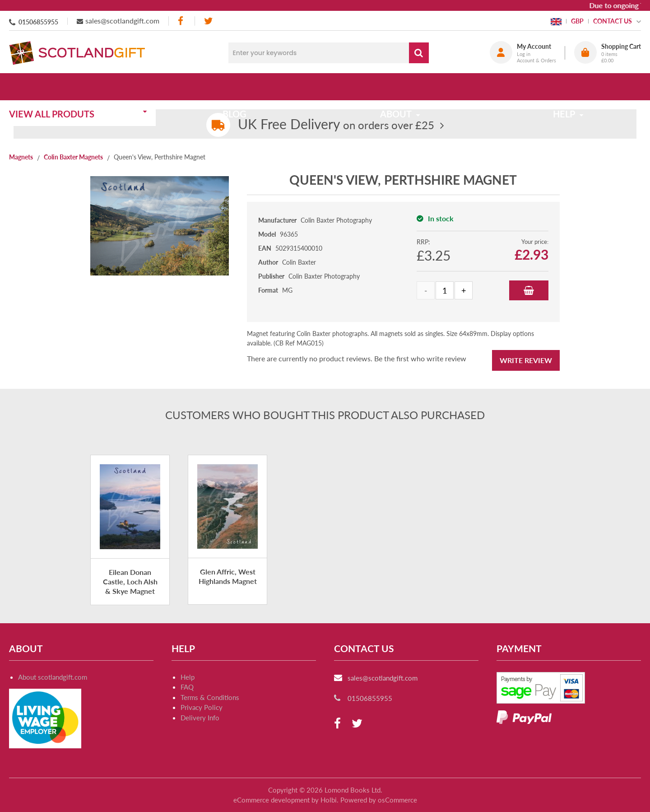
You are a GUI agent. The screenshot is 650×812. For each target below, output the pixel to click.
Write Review (526, 360)
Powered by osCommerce (379, 800)
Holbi (329, 800)
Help (188, 677)
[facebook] (181, 21)
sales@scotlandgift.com (122, 21)
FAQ (187, 687)
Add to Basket (529, 290)
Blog (240, 87)
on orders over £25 (336, 125)
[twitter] (208, 21)
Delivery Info (200, 718)
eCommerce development (272, 800)
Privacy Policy (202, 707)
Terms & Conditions (210, 697)
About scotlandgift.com (53, 677)
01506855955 (38, 22)
